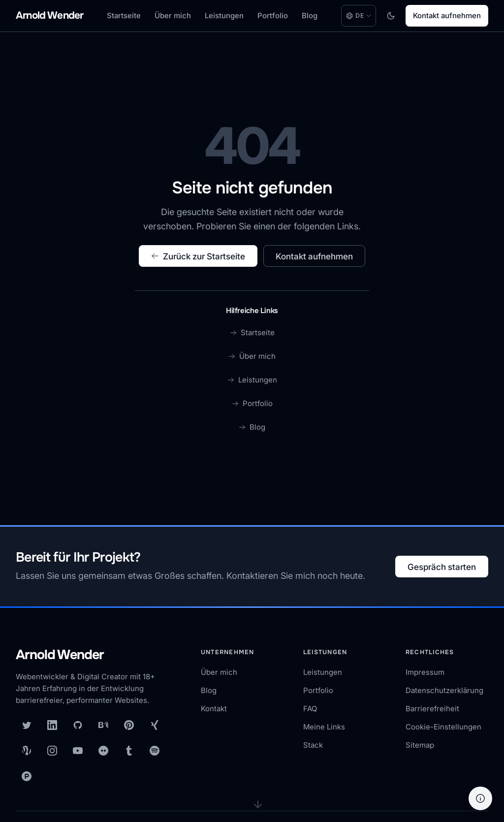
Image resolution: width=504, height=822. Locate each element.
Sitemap (420, 745)
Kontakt (214, 709)
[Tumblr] (129, 751)
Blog (310, 16)
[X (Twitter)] (27, 725)
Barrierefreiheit (432, 709)
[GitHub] (78, 725)
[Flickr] (103, 751)
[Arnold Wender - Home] (49, 16)
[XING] (155, 725)
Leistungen (224, 16)
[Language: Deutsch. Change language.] (359, 16)
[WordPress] (27, 751)
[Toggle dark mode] (391, 16)
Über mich (173, 16)
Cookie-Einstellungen (443, 727)
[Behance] (103, 725)
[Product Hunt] (27, 776)
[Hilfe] (480, 798)
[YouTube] (78, 751)
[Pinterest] (129, 725)
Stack (313, 745)
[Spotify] (155, 751)
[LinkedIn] (52, 725)
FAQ (310, 709)
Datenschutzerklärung (444, 690)
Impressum (425, 672)
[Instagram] (52, 751)
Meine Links (324, 727)
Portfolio (273, 16)
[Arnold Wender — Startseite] (94, 656)
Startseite (124, 16)
